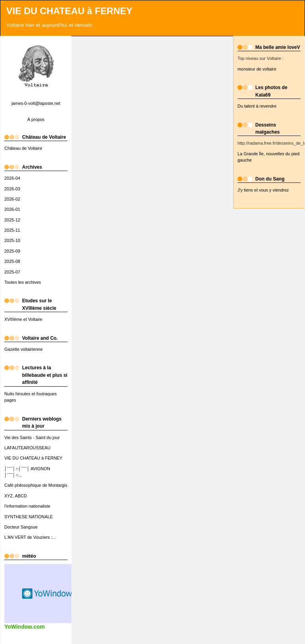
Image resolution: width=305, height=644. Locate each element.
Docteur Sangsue (21, 527)
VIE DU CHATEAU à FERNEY (69, 11)
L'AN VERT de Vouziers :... (30, 537)
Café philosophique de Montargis (36, 485)
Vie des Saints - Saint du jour (32, 437)
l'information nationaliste (27, 506)
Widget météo (48, 594)
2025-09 (12, 251)
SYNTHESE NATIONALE (29, 517)
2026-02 (12, 199)
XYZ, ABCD (16, 496)
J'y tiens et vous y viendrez (263, 190)
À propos (36, 119)
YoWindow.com (25, 627)
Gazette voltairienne (23, 349)
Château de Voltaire (23, 148)
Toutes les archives (23, 282)
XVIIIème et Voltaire (23, 319)
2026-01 (12, 209)
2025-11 (12, 230)
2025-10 (12, 240)
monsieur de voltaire (257, 69)
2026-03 (12, 189)
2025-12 (12, 220)
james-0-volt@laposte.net (36, 103)
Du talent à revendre (257, 106)
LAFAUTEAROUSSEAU (27, 448)
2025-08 (12, 261)
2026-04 (12, 178)
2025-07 (12, 272)
